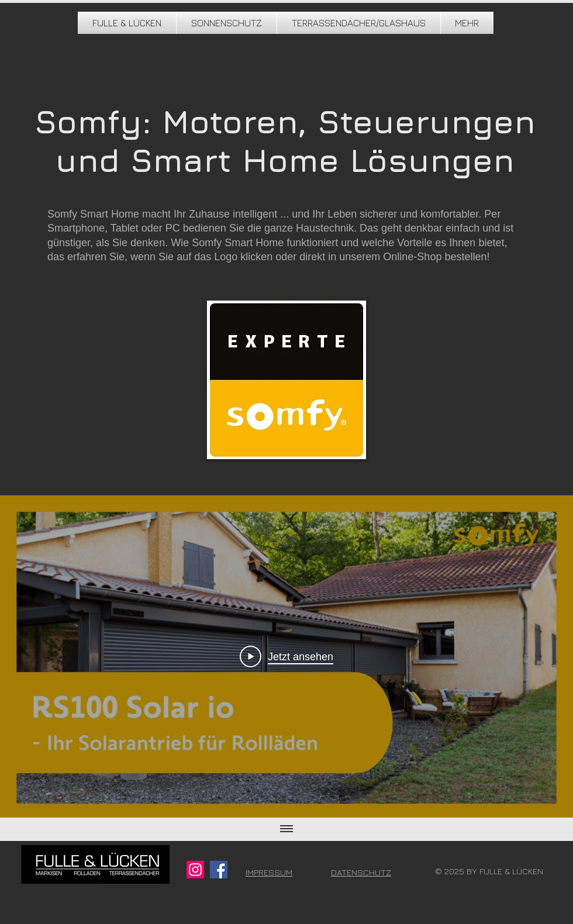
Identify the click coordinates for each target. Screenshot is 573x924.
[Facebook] (219, 870)
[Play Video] (286, 656)
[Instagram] (195, 870)
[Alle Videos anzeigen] (286, 829)
